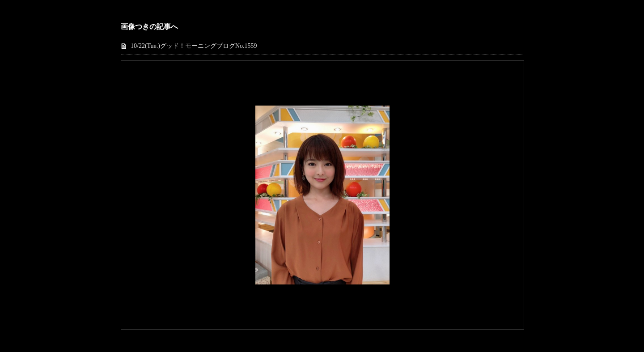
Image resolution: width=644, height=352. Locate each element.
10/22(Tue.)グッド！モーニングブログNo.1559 (194, 46)
